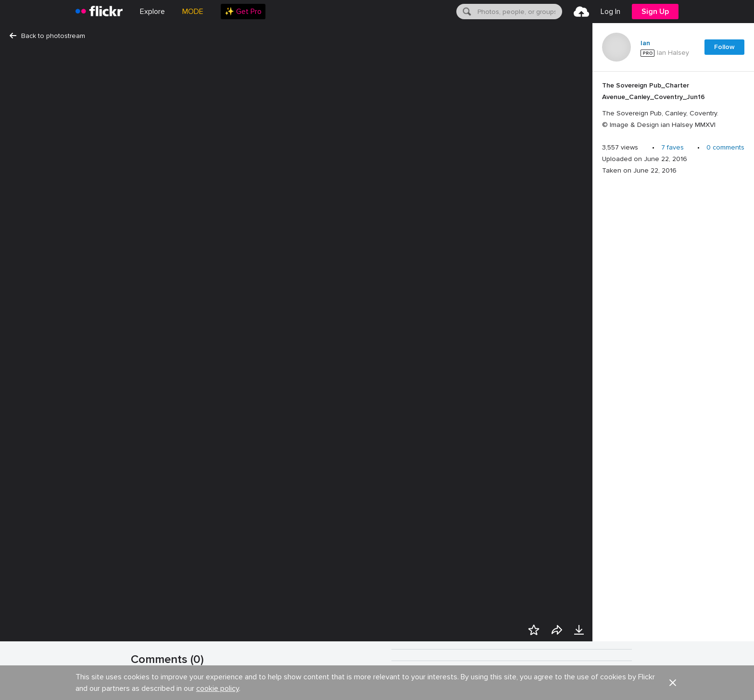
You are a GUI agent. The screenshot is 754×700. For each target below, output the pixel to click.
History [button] (443, 692)
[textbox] (519, 12)
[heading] (99, 12)
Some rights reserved (587, 692)
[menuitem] (243, 12)
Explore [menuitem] (152, 12)
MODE (193, 12)
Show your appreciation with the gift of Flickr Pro (237, 687)
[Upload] (581, 12)
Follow (724, 47)
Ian (645, 43)
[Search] (466, 12)
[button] (627, 691)
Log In (610, 12)
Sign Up (655, 12)
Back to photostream (47, 36)
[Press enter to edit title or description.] (673, 105)
